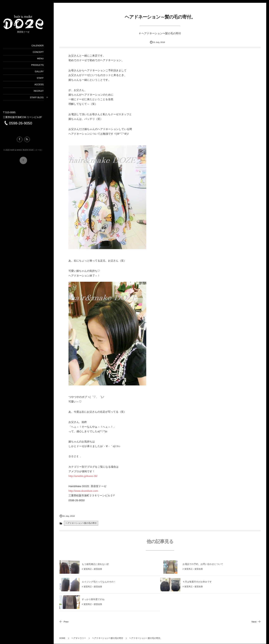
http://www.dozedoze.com (88, 491)
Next (256, 622)
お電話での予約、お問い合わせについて (205, 567)
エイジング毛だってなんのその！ (103, 584)
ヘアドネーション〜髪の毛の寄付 (163, 33)
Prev (68, 622)
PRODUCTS (42, 65)
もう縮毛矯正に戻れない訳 (100, 567)
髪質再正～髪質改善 (97, 572)
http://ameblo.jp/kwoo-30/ (88, 476)
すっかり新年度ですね (98, 602)
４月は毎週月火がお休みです (200, 584)
